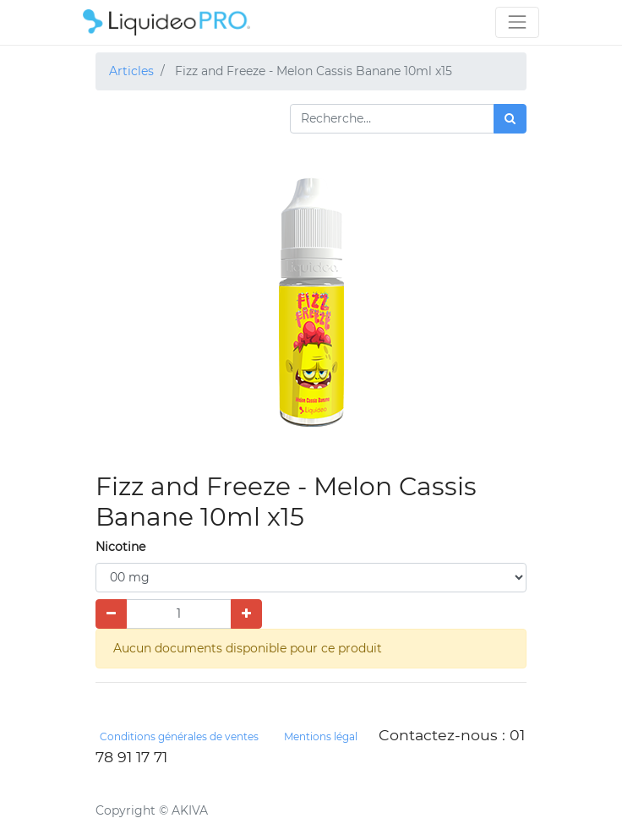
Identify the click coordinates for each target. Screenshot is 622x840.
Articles (131, 71)
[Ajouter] (246, 614)
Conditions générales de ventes (179, 736)
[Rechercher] (510, 119)
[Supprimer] (111, 614)
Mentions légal (321, 736)
